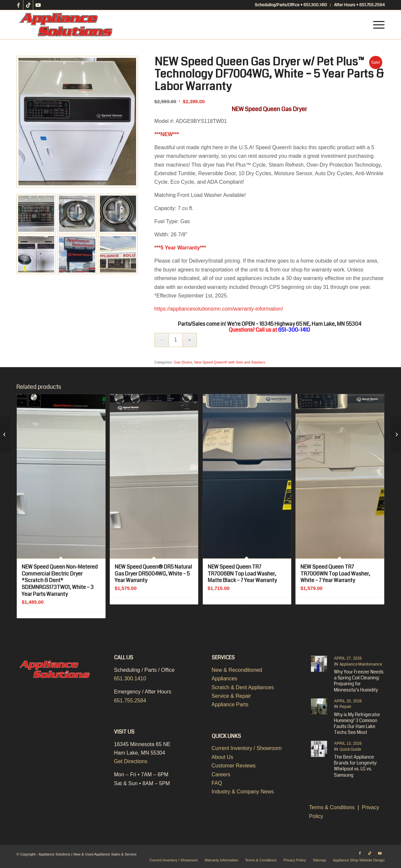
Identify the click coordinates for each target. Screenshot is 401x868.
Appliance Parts (230, 704)
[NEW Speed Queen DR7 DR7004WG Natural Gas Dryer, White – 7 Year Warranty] (5, 434)
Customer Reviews (234, 766)
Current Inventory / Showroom (247, 748)
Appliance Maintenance (361, 664)
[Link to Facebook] (18, 5)
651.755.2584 (130, 701)
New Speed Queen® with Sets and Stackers (230, 362)
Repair (345, 707)
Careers (221, 774)
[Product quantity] (176, 340)
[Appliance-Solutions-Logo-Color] (66, 25)
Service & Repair (231, 696)
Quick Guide (350, 750)
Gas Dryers (183, 362)
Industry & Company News (243, 792)
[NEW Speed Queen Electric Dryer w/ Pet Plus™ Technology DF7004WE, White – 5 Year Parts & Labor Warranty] (396, 434)
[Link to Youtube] (38, 5)
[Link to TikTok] (28, 5)
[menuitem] (291, 5)
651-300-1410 (294, 330)
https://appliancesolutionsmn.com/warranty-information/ (219, 309)
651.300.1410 (130, 679)
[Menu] (377, 25)
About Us (223, 757)
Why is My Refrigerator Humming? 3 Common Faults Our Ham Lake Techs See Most (357, 724)
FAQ (217, 783)
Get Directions (131, 761)
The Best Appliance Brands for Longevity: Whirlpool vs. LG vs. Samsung (356, 766)
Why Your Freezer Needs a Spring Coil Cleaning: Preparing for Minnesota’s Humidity (359, 681)
